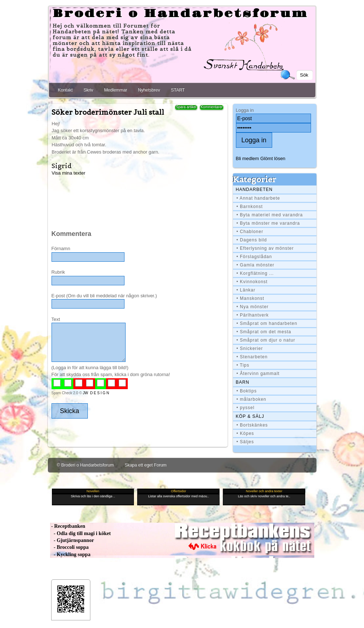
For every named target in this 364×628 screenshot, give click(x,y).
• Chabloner (250, 232)
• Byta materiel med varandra (270, 215)
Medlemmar (116, 90)
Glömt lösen (273, 158)
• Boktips (247, 391)
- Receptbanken (68, 526)
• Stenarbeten (252, 357)
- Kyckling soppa (70, 554)
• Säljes (245, 442)
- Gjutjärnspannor (72, 540)
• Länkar (246, 290)
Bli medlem (248, 158)
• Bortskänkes (252, 425)
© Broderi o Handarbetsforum (85, 465)
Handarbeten (254, 189)
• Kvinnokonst (252, 282)
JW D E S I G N (96, 393)
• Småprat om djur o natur (266, 340)
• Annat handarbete (258, 198)
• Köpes (246, 433)
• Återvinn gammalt (258, 374)
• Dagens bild (252, 240)
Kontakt (66, 90)
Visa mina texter (68, 173)
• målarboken (251, 399)
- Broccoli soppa (69, 547)
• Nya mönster (253, 307)
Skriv (88, 90)
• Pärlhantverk (253, 315)
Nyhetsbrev (149, 90)
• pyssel (246, 408)
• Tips (243, 365)
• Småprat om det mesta (264, 332)
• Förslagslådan (254, 257)
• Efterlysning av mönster (265, 248)
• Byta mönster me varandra (268, 223)
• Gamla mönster (256, 265)
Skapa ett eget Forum (145, 465)
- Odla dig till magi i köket (81, 533)
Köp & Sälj (250, 416)
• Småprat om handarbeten (267, 323)
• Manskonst (251, 298)
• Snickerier (250, 348)
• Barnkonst (250, 207)
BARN (243, 382)
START (178, 90)
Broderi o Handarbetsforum (180, 14)
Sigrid (62, 166)
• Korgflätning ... (255, 273)
